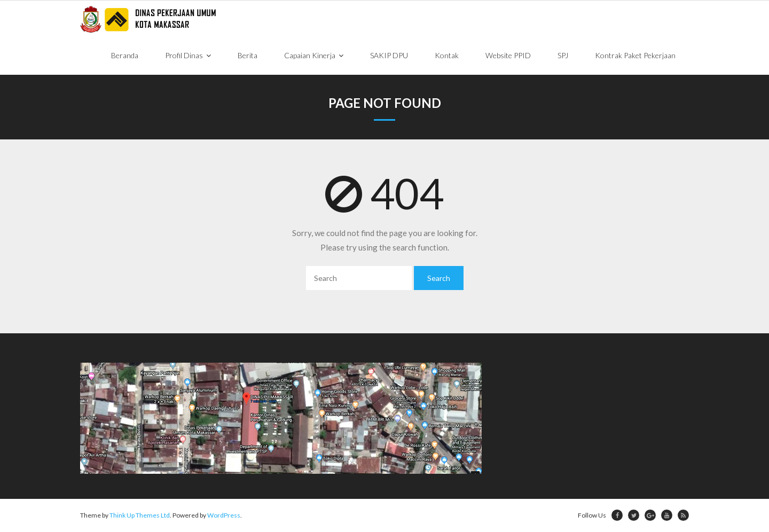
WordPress (224, 515)
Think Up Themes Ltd (140, 515)
